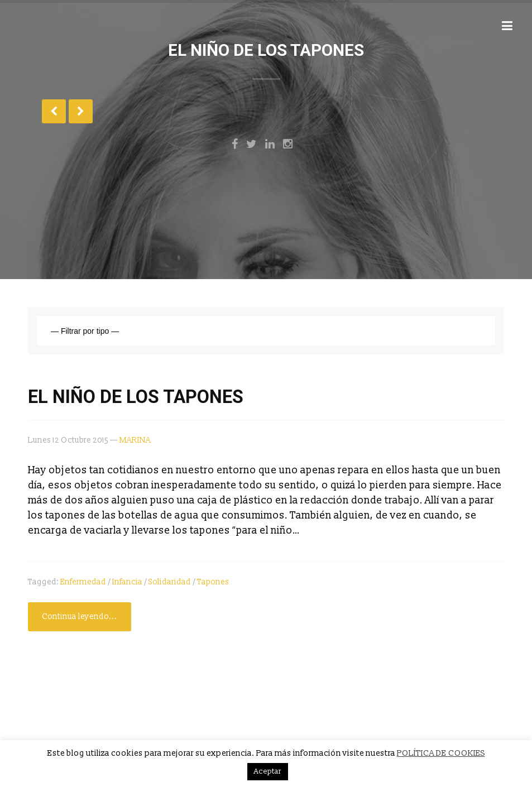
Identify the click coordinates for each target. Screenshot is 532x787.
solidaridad (170, 582)
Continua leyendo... (80, 616)
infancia (127, 582)
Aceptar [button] (268, 771)
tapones (213, 582)
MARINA (135, 440)
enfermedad (83, 582)
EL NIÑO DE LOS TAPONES (136, 397)
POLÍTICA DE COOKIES (441, 753)
